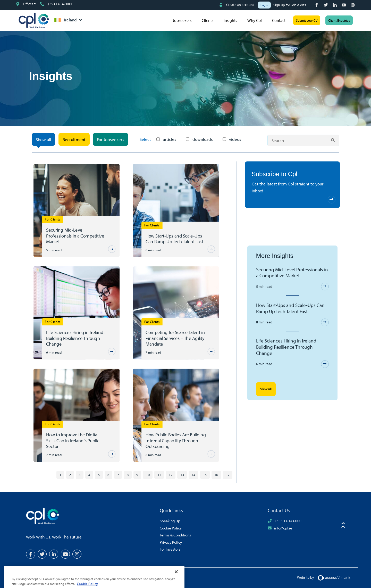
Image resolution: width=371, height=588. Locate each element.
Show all (43, 139)
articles (166, 139)
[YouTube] (344, 5)
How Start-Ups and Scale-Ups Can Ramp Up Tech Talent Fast (174, 239)
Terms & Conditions (175, 535)
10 (148, 475)
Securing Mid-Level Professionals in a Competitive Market (75, 236)
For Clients (53, 219)
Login (264, 5)
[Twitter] (326, 5)
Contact (279, 20)
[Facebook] (317, 5)
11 (159, 475)
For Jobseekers (111, 139)
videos (232, 139)
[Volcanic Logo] (334, 577)
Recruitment (74, 139)
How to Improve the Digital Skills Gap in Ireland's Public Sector (73, 440)
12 (171, 475)
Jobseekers (182, 20)
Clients (208, 20)
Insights (230, 20)
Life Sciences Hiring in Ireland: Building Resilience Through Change (75, 338)
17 (228, 475)
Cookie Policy (171, 528)
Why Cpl (255, 20)
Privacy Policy (171, 542)
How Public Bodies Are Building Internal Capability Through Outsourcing (176, 440)
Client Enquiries (339, 20)
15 (205, 475)
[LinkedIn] (335, 5)
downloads (199, 139)
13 (182, 475)
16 (216, 475)
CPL (34, 20)
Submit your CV (307, 20)
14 (193, 475)
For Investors (170, 549)
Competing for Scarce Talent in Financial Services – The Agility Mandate (175, 338)
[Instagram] (353, 5)
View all (266, 389)
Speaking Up (170, 521)
